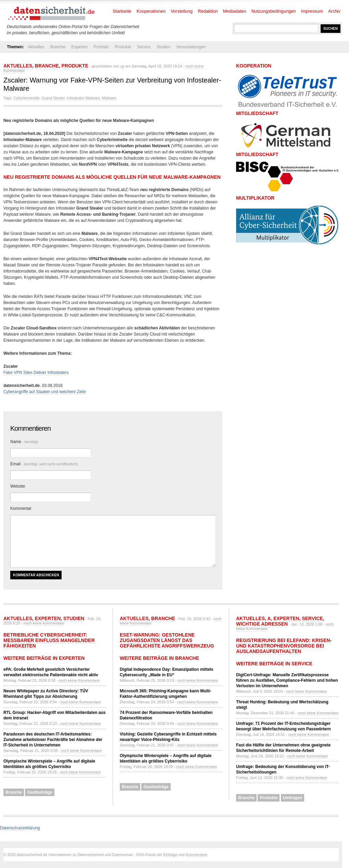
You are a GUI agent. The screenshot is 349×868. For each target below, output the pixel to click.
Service (144, 47)
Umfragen (293, 798)
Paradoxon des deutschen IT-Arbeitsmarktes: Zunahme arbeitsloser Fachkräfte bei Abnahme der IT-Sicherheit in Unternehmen (53, 740)
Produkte (123, 47)
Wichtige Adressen (262, 624)
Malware (109, 98)
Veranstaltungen (191, 47)
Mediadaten (235, 11)
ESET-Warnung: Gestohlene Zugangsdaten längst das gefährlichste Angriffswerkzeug (167, 640)
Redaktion (208, 11)
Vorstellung (182, 11)
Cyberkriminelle (26, 98)
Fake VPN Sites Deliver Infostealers (36, 373)
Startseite (122, 11)
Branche (58, 47)
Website (18, 486)
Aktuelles (36, 47)
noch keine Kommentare (44, 623)
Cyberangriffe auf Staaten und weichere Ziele (45, 392)
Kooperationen (151, 11)
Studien (163, 47)
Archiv (334, 11)
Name (24, 442)
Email (44, 464)
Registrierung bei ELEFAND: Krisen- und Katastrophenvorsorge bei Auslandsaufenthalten (284, 646)
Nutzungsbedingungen (273, 11)
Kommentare (197, 855)
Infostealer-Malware (83, 98)
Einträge (170, 855)
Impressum (312, 11)
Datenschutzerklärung (20, 828)
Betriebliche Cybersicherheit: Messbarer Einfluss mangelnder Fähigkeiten (49, 640)
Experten (79, 47)
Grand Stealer (53, 98)
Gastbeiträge (40, 792)
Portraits (101, 47)
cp (122, 66)
